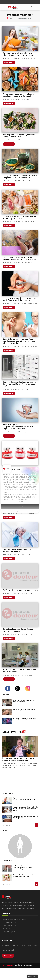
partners (17, 475)
